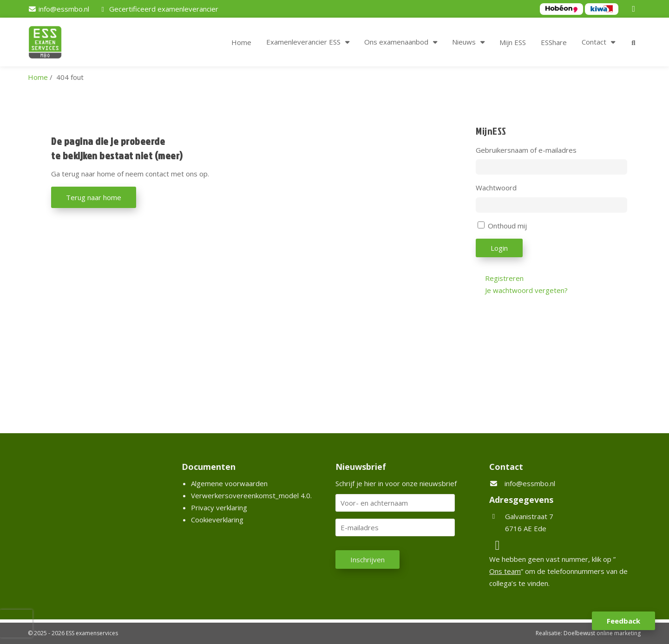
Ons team (505, 571)
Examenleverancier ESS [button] (303, 42)
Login (499, 248)
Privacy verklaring (219, 507)
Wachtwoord (496, 188)
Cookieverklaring (217, 520)
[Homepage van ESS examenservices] (50, 44)
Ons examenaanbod (396, 42)
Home (241, 42)
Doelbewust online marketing (602, 633)
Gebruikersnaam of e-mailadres (526, 150)
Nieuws (464, 42)
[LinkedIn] (635, 9)
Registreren (504, 278)
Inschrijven (367, 559)
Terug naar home (94, 197)
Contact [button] (594, 42)
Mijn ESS (513, 42)
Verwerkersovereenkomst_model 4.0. (251, 495)
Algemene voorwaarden (229, 483)
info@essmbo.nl (530, 483)
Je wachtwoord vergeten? (526, 290)
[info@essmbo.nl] (59, 9)
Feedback (623, 621)
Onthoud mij (507, 226)
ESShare (554, 42)
